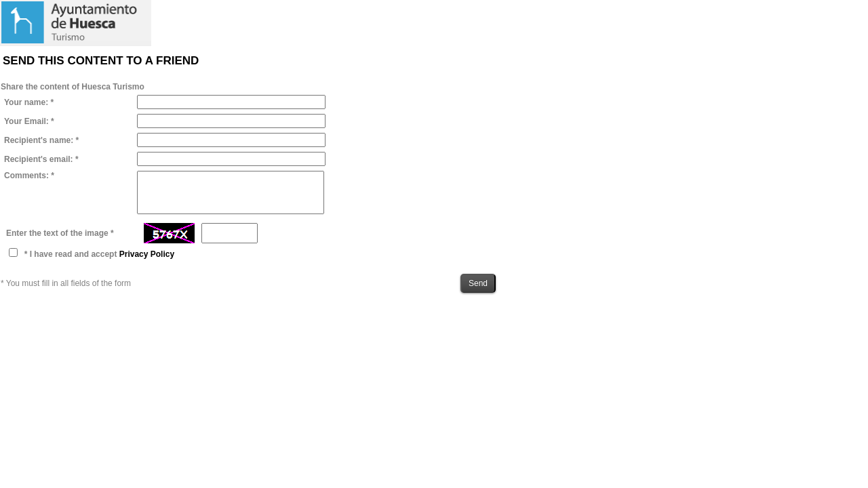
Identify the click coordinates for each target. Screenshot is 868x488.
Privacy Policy (147, 254)
